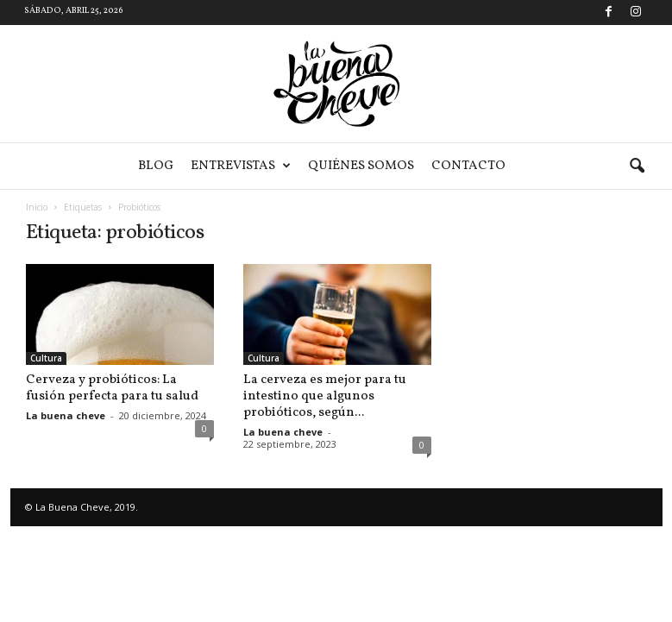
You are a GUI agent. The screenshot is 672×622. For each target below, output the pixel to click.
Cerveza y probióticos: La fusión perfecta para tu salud (112, 388)
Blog (156, 166)
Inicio (37, 207)
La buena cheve (66, 415)
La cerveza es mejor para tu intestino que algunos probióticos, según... (325, 396)
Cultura (46, 358)
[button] (637, 166)
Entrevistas (241, 166)
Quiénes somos (361, 166)
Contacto (468, 166)
